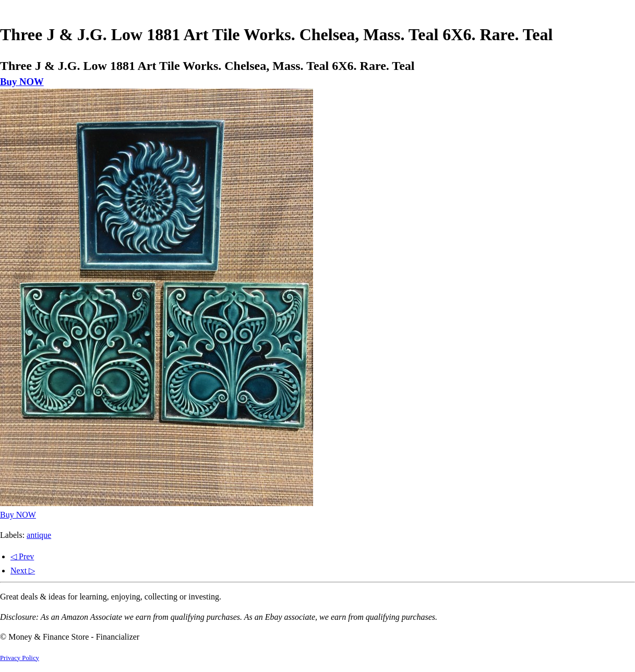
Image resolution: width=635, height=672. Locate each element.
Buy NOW (22, 82)
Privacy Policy (20, 658)
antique (39, 535)
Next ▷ (23, 571)
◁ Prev (22, 556)
